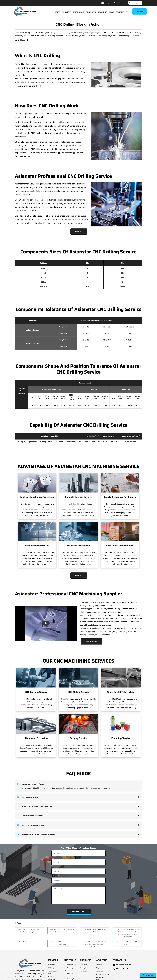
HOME (57, 12)
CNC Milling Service (78, 692)
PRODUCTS (91, 12)
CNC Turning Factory (103, 974)
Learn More (91, 641)
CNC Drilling (51, 977)
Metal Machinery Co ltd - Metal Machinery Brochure (62, 931)
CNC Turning (51, 965)
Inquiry (148, 975)
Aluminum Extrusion (36, 738)
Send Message (79, 912)
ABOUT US (102, 12)
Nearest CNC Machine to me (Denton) (127, 943)
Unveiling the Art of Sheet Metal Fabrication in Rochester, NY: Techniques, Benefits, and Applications (127, 933)
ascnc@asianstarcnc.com (113, 3)
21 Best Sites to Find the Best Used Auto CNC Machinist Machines (95, 944)
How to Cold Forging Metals (29, 942)
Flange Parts (84, 971)
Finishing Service (121, 738)
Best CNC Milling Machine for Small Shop (62, 943)
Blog (98, 968)
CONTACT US (122, 12)
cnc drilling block (22, 40)
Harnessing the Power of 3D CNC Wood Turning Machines (29, 931)
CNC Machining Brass (70, 965)
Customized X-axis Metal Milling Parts (95, 931)
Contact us (99, 971)
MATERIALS (79, 12)
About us (99, 965)
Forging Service (78, 738)
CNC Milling (51, 968)
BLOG (111, 12)
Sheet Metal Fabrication (121, 692)
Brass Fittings (84, 965)
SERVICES (67, 12)
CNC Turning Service (36, 692)
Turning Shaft (84, 968)
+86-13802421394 (122, 968)
